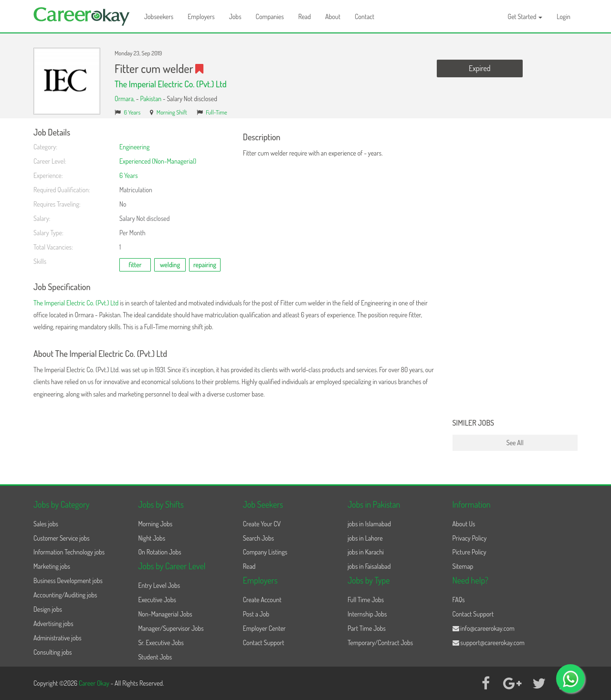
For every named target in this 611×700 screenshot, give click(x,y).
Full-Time (216, 112)
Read (305, 16)
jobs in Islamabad (369, 524)
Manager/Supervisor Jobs (171, 628)
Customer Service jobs (62, 538)
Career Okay (95, 683)
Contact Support (264, 643)
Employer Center (264, 628)
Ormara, (125, 99)
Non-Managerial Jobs (165, 614)
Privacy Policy (470, 538)
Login (564, 16)
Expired (479, 68)
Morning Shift (172, 112)
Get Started (525, 16)
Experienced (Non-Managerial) (158, 161)
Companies (270, 16)
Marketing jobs (52, 566)
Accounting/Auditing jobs (65, 595)
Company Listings (265, 552)
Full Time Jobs (366, 600)
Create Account (262, 600)
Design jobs (48, 609)
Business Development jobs (68, 580)
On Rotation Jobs (159, 552)
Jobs (235, 16)
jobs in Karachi (366, 552)
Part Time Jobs (367, 628)
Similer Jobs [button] (474, 423)
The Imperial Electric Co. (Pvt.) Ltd (171, 84)
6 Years (132, 112)
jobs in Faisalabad (369, 566)
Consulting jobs (53, 652)
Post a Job (256, 614)
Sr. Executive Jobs (161, 643)
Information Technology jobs (69, 552)
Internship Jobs (367, 614)
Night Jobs (152, 538)
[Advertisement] (515, 271)
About (333, 16)
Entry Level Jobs (159, 585)
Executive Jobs (157, 600)
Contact (364, 16)
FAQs (459, 600)
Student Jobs (155, 657)
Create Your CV (262, 524)
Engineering (134, 147)
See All (515, 443)
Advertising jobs (53, 623)
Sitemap (463, 566)
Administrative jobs (58, 638)
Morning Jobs (155, 524)
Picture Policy (469, 552)
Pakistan (151, 99)
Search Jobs (258, 538)
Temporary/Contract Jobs (380, 643)
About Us (464, 524)
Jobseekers (159, 16)
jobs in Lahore (365, 538)
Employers (201, 16)
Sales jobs (46, 524)
